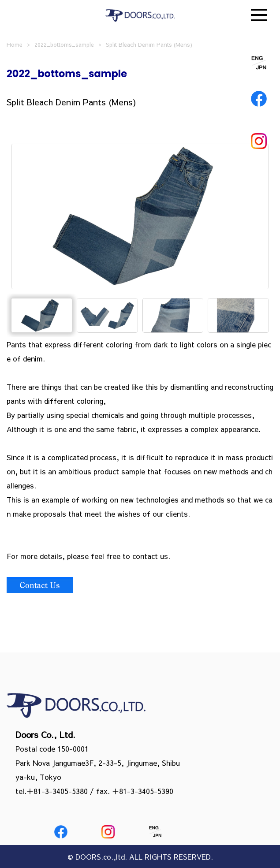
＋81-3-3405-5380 (57, 791)
